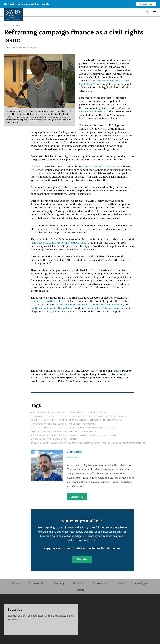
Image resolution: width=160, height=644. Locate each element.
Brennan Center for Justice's (99, 166)
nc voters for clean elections (49, 424)
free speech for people (82, 424)
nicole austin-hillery (66, 431)
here (118, 371)
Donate (82, 559)
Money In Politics (41, 439)
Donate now (146, 4)
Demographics (37, 583)
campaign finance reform (51, 412)
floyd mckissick (78, 420)
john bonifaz (89, 431)
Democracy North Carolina (47, 301)
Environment (100, 583)
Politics (8, 25)
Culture (16, 583)
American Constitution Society (103, 308)
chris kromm (60, 420)
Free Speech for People (71, 304)
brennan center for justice (47, 416)
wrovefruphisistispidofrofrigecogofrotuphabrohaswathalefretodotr (74, 435)
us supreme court (97, 412)
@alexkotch (73, 457)
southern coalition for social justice (53, 428)
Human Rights (140, 583)
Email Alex (77, 497)
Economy (59, 583)
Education (78, 583)
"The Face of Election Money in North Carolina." (59, 243)
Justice (18, 25)
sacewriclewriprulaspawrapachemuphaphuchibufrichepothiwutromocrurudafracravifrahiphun (89, 443)
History (120, 583)
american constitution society (96, 428)
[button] (155, 12)
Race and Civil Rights (65, 439)
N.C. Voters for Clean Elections (105, 304)
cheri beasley (73, 416)
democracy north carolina (106, 420)
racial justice (77, 412)
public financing (40, 420)
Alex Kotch (13, 47)
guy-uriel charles (41, 431)
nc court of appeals (118, 416)
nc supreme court (94, 416)
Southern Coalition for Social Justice (52, 308)
